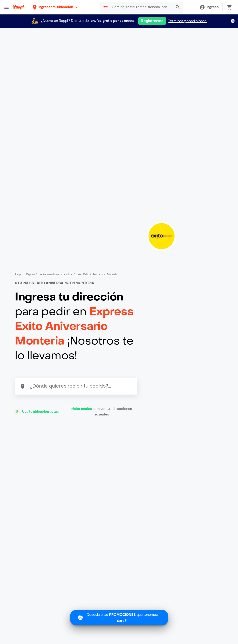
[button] (56, 7)
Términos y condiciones (187, 21)
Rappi (18, 274)
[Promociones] (119, 618)
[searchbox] (140, 7)
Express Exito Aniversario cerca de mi (48, 274)
